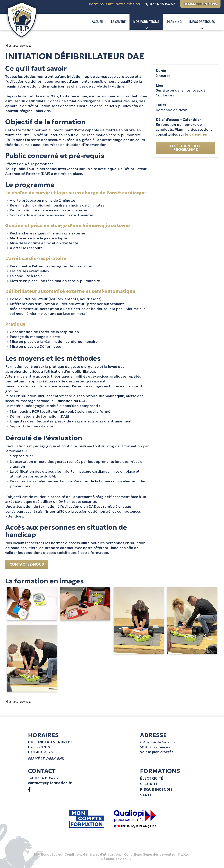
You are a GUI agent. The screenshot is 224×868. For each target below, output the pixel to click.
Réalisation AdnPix (116, 859)
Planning (174, 22)
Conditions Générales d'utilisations (93, 854)
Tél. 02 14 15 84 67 (43, 778)
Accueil (98, 22)
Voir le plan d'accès (157, 752)
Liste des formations (18, 46)
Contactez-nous (27, 564)
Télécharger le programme (185, 148)
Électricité (152, 778)
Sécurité (149, 784)
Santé (146, 795)
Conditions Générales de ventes (150, 854)
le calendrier (197, 134)
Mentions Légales (48, 854)
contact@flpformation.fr (50, 783)
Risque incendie (156, 790)
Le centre (118, 22)
